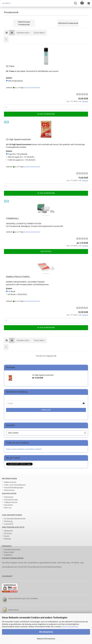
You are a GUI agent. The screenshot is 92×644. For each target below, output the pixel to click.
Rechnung (8, 521)
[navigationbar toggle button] (89, 3)
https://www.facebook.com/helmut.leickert (24, 449)
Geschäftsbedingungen (14, 488)
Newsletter (9, 505)
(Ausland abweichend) (32, 88)
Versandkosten (8, 567)
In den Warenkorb (46, 114)
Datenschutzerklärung (70, 627)
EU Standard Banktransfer (15, 519)
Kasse (7, 536)
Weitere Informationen (46, 639)
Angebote (8, 555)
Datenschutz (9, 490)
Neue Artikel (9, 552)
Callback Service (11, 502)
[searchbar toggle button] (75, 3)
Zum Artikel (46, 251)
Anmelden (46, 410)
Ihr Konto (8, 533)
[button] (7, 33)
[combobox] (23, 33)
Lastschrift (9, 524)
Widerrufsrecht (10, 482)
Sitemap (7, 539)
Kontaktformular (11, 500)
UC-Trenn (10, 66)
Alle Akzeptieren (46, 632)
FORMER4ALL (13, 219)
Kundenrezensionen (12, 550)
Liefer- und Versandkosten (15, 485)
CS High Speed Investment (18, 139)
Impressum (9, 497)
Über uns (8, 508)
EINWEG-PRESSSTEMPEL (18, 277)
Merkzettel (8, 531)
